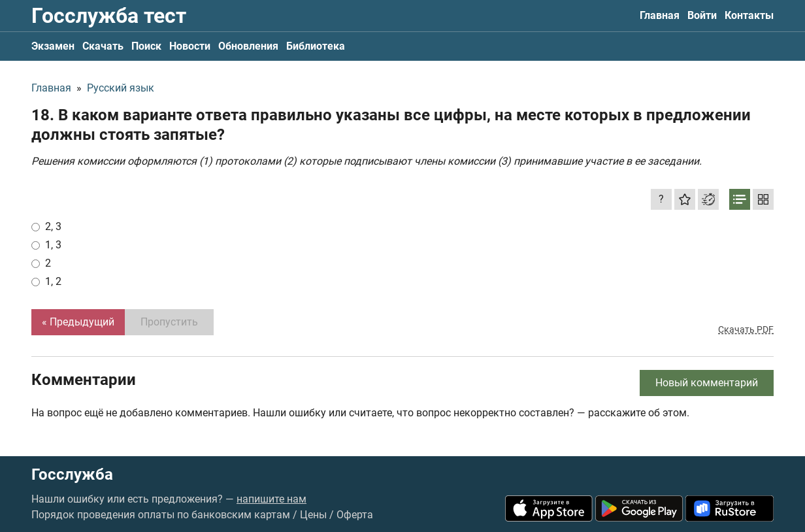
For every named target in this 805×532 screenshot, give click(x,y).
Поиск (146, 46)
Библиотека (316, 46)
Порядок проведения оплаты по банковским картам (161, 515)
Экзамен (53, 46)
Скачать (103, 46)
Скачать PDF (746, 329)
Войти (702, 15)
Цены (313, 515)
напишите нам (271, 499)
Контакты (749, 15)
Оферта (355, 515)
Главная (660, 15)
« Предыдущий (78, 322)
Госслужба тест (109, 16)
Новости (190, 46)
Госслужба (72, 474)
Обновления (248, 46)
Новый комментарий (707, 383)
